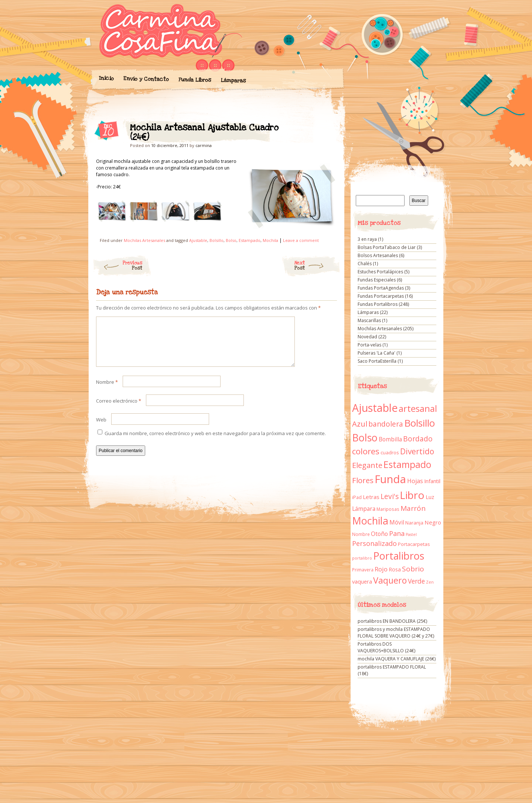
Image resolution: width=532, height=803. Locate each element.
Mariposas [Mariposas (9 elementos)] (388, 509)
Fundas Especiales (377, 280)
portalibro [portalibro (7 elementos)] (362, 558)
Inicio (106, 78)
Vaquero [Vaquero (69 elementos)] (390, 580)
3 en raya (367, 239)
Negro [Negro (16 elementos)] (433, 522)
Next (318, 266)
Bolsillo (216, 240)
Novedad (367, 337)
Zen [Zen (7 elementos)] (430, 582)
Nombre (107, 391)
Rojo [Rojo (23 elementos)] (381, 569)
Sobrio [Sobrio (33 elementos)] (413, 569)
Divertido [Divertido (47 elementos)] (417, 451)
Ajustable (198, 240)
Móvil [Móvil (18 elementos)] (397, 522)
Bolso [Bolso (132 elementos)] (365, 438)
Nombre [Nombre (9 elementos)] (361, 534)
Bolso (231, 240)
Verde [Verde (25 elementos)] (416, 581)
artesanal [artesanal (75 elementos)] (418, 409)
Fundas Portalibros (378, 304)
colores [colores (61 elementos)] (366, 451)
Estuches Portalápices (380, 272)
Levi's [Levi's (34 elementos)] (390, 496)
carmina (204, 145)
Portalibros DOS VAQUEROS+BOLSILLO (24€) (386, 647)
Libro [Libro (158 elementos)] (412, 495)
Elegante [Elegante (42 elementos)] (367, 465)
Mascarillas (369, 320)
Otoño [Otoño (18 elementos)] (379, 534)
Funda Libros (195, 80)
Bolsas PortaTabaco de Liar (387, 247)
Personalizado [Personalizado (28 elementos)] (374, 543)
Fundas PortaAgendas (381, 288)
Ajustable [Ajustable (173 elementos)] (375, 408)
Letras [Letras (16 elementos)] (371, 497)
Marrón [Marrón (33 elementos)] (413, 508)
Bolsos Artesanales (378, 255)
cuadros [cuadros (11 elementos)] (390, 452)
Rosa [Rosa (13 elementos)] (395, 569)
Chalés (365, 264)
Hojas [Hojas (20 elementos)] (415, 481)
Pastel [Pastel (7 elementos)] (411, 534)
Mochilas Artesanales (144, 240)
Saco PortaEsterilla (377, 361)
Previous (117, 266)
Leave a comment (301, 240)
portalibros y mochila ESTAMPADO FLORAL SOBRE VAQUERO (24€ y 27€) (396, 633)
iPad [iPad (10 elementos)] (357, 497)
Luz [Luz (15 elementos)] (430, 497)
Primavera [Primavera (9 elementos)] (363, 570)
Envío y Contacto (146, 79)
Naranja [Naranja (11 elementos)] (414, 523)
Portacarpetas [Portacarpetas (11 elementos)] (414, 544)
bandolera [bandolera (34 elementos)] (386, 424)
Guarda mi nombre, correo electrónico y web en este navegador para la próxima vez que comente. (215, 442)
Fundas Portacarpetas (381, 296)
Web (101, 428)
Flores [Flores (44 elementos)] (363, 480)
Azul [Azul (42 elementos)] (360, 424)
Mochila (270, 240)
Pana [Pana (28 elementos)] (397, 533)
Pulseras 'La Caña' (376, 353)
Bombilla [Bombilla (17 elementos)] (390, 439)
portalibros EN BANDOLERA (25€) (392, 621)
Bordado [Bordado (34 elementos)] (418, 439)
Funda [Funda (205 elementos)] (390, 479)
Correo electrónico (119, 410)
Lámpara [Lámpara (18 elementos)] (364, 509)
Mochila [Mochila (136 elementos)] (370, 521)
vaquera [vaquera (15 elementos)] (362, 581)
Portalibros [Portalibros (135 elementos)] (399, 556)
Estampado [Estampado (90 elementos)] (407, 464)
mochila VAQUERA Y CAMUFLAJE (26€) (397, 659)
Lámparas (233, 81)
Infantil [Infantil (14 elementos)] (432, 481)
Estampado (250, 240)
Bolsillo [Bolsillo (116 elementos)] (420, 423)
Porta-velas (369, 345)
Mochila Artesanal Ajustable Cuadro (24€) (325, 130)
